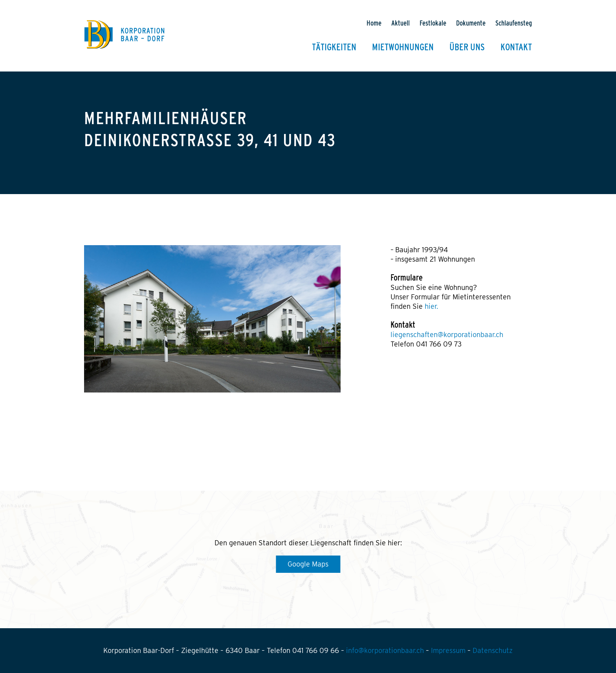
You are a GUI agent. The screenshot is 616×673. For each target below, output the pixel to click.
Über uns (467, 48)
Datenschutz (493, 650)
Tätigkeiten (334, 48)
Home (374, 23)
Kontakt (516, 48)
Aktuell (401, 23)
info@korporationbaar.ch (385, 650)
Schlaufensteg (514, 23)
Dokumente (471, 23)
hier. (431, 306)
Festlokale (433, 23)
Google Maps (308, 564)
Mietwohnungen (403, 48)
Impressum (448, 650)
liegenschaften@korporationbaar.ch (447, 335)
